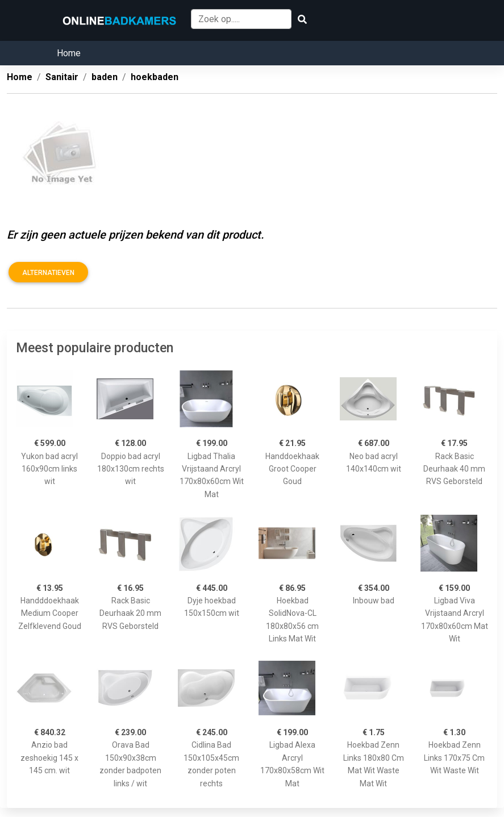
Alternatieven (48, 273)
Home (69, 53)
